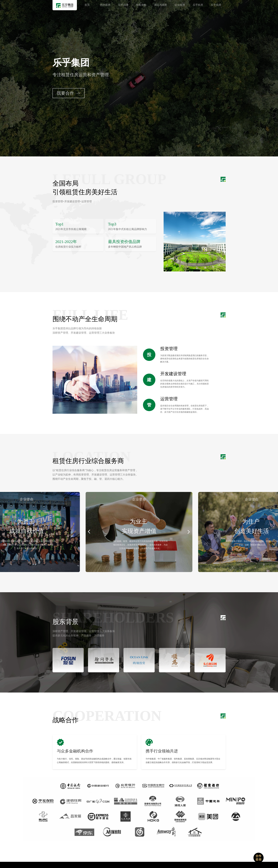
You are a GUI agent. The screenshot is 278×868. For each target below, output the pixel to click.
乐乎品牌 (123, 5)
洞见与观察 (161, 5)
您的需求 (105, 5)
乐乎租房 (198, 5)
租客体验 (141, 5)
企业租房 (180, 5)
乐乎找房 (216, 5)
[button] (89, 532)
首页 (87, 5)
